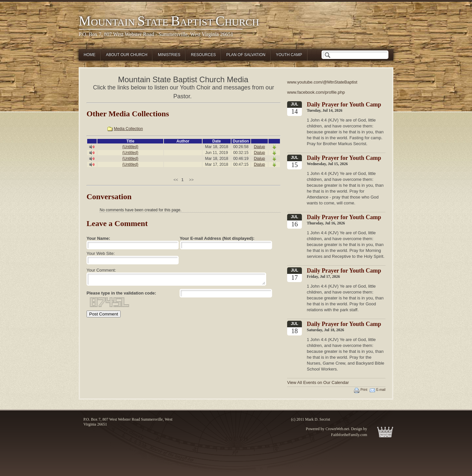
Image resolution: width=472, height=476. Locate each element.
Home (89, 55)
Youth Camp (289, 55)
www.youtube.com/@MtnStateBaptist (322, 82)
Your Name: (98, 238)
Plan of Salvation (246, 55)
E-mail (381, 390)
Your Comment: (101, 270)
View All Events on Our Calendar (318, 382)
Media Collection (128, 129)
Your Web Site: (101, 253)
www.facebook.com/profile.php (316, 92)
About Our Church (127, 55)
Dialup (259, 147)
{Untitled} (130, 147)
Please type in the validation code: (121, 293)
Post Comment (104, 314)
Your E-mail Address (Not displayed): (217, 238)
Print (364, 390)
